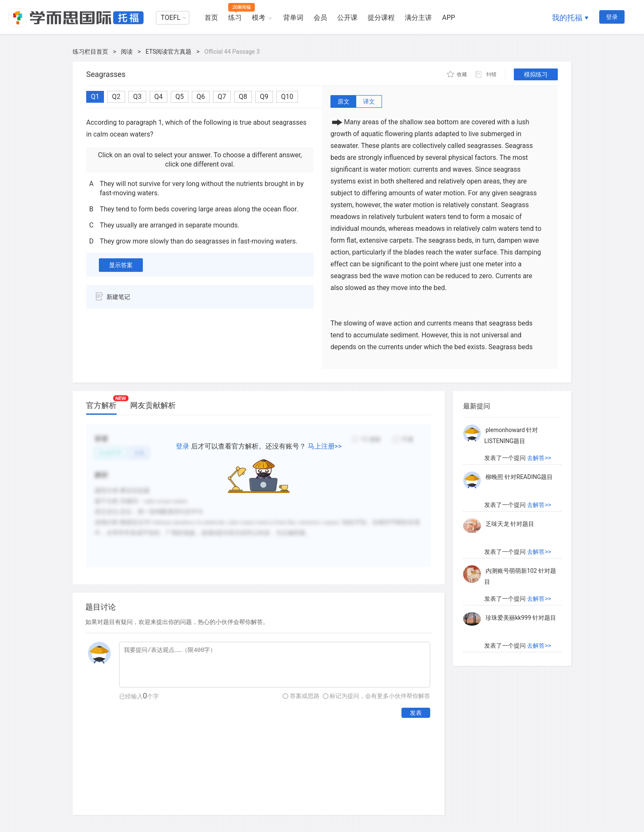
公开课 (347, 18)
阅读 (127, 52)
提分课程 (381, 18)
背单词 (293, 18)
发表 (416, 713)
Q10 (287, 97)
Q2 (116, 97)
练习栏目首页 (90, 52)
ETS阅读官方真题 (169, 52)
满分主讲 (418, 18)
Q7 (222, 97)
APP (449, 18)
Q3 (137, 97)
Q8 (243, 97)
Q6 (201, 97)
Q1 (95, 97)
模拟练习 (536, 74)
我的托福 (567, 18)
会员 (320, 18)
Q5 (180, 97)
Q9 (264, 97)
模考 (259, 18)
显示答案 (121, 265)
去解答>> (539, 458)
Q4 (158, 97)
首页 (211, 18)
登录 (612, 17)
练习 (235, 18)
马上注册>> (325, 446)
